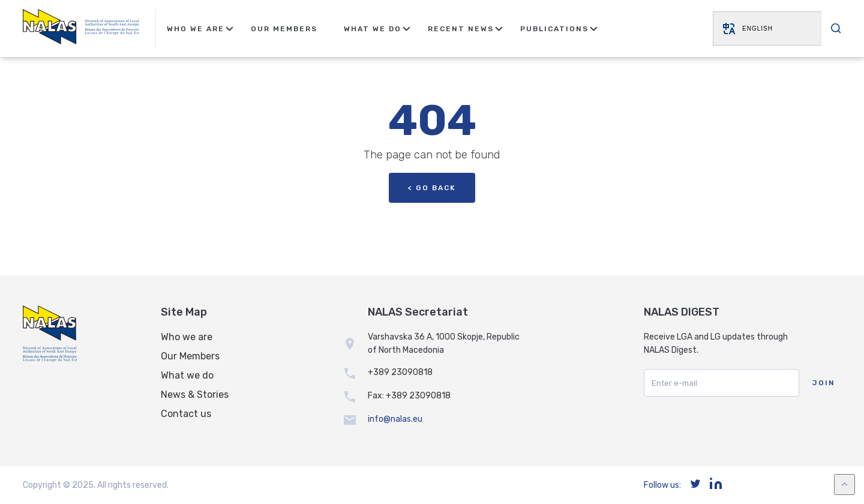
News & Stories (195, 394)
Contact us (186, 414)
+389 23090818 (400, 372)
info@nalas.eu (395, 419)
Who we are (187, 337)
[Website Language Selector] (767, 28)
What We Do (373, 29)
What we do (187, 375)
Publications (554, 29)
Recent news (461, 29)
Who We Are (196, 29)
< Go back (432, 188)
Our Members (284, 29)
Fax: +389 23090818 (409, 396)
